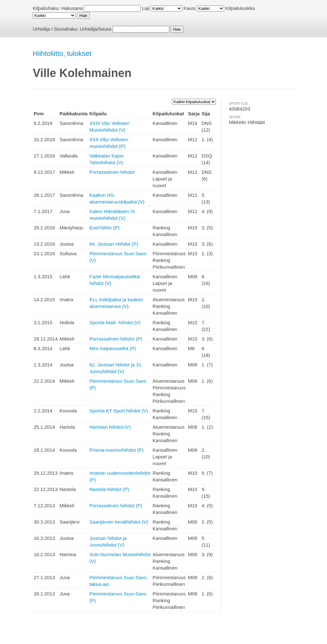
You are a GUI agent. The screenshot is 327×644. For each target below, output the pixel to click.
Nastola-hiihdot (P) (109, 489)
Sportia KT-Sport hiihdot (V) (119, 411)
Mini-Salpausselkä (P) (113, 348)
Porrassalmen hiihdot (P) (116, 339)
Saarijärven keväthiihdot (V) (119, 522)
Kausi (189, 8)
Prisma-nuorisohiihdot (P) (116, 450)
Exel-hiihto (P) (104, 228)
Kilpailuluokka (240, 8)
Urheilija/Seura (95, 29)
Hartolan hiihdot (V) (110, 427)
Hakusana (72, 8)
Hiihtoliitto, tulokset (62, 54)
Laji (146, 8)
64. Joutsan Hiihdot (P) (114, 244)
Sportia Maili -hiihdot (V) (115, 322)
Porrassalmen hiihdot (112, 172)
